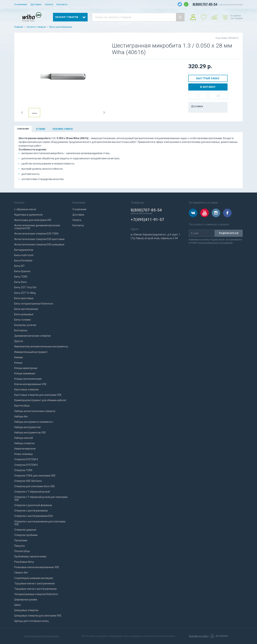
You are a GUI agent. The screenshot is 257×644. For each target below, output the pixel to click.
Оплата (49, 4)
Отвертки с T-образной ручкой (32, 492)
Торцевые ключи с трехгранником (34, 583)
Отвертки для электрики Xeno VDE (35, 486)
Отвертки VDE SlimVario (28, 481)
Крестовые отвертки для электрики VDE (38, 395)
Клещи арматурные (26, 368)
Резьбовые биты (24, 562)
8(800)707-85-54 (205, 4)
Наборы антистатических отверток (35, 411)
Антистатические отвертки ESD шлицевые (39, 244)
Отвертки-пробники (26, 535)
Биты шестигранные (61, 27)
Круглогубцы (22, 406)
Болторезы (21, 330)
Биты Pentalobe (23, 261)
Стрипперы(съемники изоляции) (34, 578)
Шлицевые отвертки (26, 610)
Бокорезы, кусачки (25, 325)
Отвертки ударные (25, 530)
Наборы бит (21, 416)
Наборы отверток (24, 443)
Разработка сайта (199, 636)
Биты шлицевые (24, 314)
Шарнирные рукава (26, 600)
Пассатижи (21, 540)
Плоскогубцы (22, 551)
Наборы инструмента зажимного (34, 422)
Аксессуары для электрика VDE (33, 220)
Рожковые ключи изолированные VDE (37, 567)
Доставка (36, 4)
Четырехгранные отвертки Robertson (36, 594)
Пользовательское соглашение (41, 636)
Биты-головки (22, 320)
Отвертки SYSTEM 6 (26, 465)
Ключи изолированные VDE (30, 384)
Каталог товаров (36, 27)
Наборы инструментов (27, 427)
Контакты (62, 4)
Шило (18, 605)
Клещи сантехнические (28, 379)
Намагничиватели (25, 449)
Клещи (18, 363)
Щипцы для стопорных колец (32, 621)
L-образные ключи (25, 209)
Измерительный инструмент (31, 352)
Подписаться (229, 233)
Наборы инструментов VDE (30, 433)
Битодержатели (24, 250)
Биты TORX (21, 277)
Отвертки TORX (23, 470)
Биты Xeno (21, 282)
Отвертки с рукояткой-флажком (33, 505)
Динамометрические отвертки (32, 336)
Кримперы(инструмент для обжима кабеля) (40, 400)
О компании (21, 4)
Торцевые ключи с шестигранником (35, 589)
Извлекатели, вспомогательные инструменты (41, 346)
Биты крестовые (24, 298)
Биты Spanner (22, 271)
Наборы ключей (24, 438)
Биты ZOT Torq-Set (25, 287)
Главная (19, 27)
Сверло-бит (21, 573)
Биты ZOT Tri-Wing (25, 293)
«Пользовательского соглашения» (216, 243)
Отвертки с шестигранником (31, 511)
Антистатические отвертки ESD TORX (36, 234)
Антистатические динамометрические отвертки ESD (37, 227)
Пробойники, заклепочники (30, 556)
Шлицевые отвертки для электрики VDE (38, 616)
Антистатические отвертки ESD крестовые (39, 239)
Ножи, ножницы (24, 454)
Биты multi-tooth (24, 255)
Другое (19, 341)
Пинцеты (20, 546)
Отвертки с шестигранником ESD (34, 516)
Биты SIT (19, 266)
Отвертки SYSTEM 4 (26, 459)
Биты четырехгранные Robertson (34, 304)
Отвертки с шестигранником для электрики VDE (40, 523)
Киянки (19, 357)
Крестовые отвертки (26, 390)
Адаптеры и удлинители (28, 215)
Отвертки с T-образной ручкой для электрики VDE (41, 498)
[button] (22, 113)
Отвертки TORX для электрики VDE (35, 476)
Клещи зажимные (25, 373)
